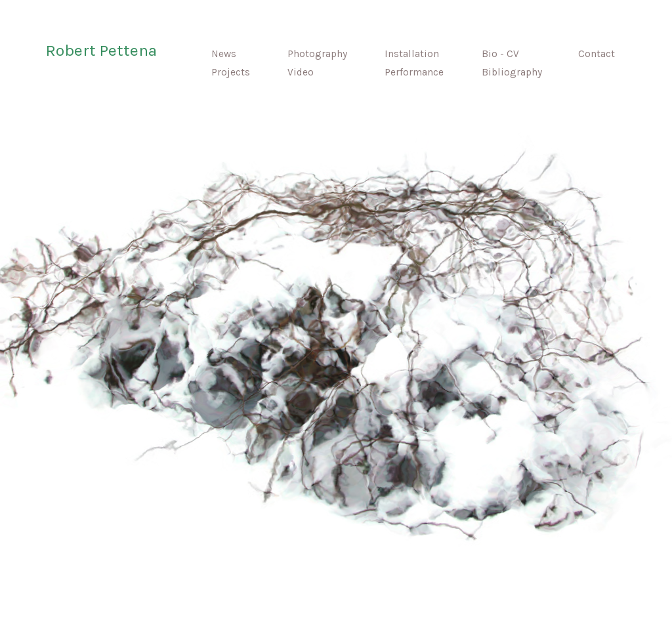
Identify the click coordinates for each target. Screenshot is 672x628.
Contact (597, 54)
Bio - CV (500, 54)
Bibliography (512, 72)
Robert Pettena (101, 50)
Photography (317, 54)
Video (301, 72)
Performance (414, 72)
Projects (220, 72)
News (213, 54)
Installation (412, 54)
